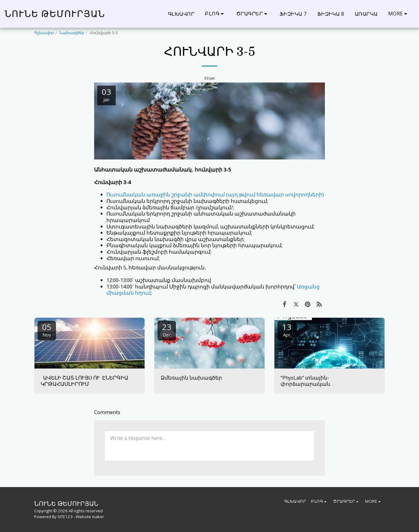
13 (287, 330)
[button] (215, 14)
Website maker (90, 517)
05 (47, 330)
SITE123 (65, 517)
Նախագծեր (72, 33)
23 (167, 330)
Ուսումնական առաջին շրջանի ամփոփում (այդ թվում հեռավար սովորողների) (215, 194)
